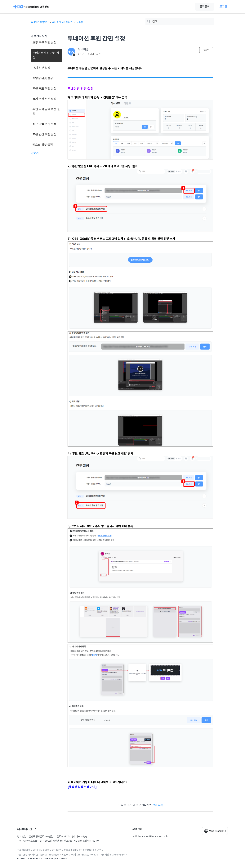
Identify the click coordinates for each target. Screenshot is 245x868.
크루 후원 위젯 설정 (44, 43)
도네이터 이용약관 (47, 850)
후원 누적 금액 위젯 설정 (46, 111)
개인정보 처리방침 (66, 850)
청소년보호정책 (84, 850)
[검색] (182, 22)
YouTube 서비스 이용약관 (62, 855)
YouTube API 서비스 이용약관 (32, 855)
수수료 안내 (98, 850)
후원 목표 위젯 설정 (44, 89)
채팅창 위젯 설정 (43, 78)
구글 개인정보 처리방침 (87, 855)
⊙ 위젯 (80, 22)
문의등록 (205, 7)
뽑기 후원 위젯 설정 (44, 99)
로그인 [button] (223, 7)
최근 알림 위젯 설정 (44, 124)
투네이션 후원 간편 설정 (46, 55)
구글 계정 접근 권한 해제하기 (114, 855)
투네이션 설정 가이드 (62, 22)
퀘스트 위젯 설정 (43, 145)
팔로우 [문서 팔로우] (206, 50)
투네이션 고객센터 (39, 22)
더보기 (35, 153)
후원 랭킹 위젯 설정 (44, 134)
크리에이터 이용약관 (27, 850)
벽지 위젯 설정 (41, 68)
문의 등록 (157, 805)
